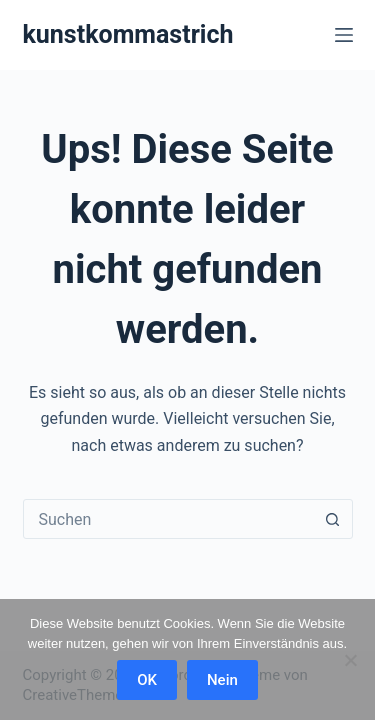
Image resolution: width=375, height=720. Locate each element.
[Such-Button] (333, 519)
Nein (222, 680)
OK (147, 680)
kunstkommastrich (128, 34)
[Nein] (350, 660)
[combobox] (169, 519)
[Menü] (344, 35)
